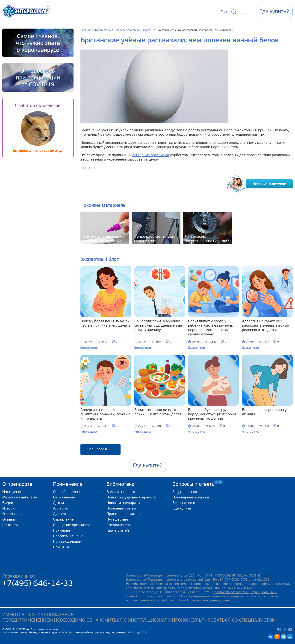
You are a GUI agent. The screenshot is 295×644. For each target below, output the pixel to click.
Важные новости (121, 492)
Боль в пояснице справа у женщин (264, 412)
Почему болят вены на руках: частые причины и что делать (106, 323)
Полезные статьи (121, 509)
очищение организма (151, 155)
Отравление (63, 520)
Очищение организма (72, 525)
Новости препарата (123, 503)
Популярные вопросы (191, 498)
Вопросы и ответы (194, 484)
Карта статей (118, 531)
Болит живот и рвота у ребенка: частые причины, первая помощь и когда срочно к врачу (210, 328)
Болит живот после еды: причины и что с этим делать (159, 412)
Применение (68, 484)
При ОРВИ (62, 547)
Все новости (100, 449)
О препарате (17, 484)
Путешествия (118, 520)
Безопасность (184, 503)
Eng (224, 12)
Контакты (10, 525)
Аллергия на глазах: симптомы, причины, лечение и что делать (105, 414)
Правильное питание (125, 514)
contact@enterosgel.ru (232, 592)
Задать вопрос (185, 492)
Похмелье (62, 531)
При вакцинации (67, 542)
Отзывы (9, 520)
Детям (58, 503)
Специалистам (119, 525)
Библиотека (120, 484)
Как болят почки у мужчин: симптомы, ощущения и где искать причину (158, 326)
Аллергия (61, 509)
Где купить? (183, 509)
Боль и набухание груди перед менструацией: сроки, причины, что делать (212, 414)
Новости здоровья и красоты (131, 498)
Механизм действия (20, 498)
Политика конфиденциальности (211, 601)
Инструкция (12, 492)
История (9, 509)
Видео (8, 503)
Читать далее (89, 348)
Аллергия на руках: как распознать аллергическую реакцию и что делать (265, 326)
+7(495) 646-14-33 (38, 584)
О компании (12, 514)
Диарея (59, 514)
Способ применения (70, 492)
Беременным (64, 498)
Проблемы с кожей (69, 536)
